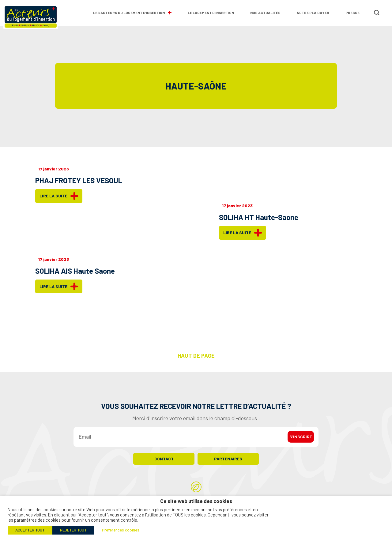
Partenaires (228, 463)
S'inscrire (301, 441)
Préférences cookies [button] (121, 530)
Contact (164, 463)
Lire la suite (59, 196)
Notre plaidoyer (313, 13)
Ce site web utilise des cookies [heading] (196, 501)
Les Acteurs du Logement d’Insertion (132, 13)
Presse (352, 13)
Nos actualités (265, 13)
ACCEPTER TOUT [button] (30, 530)
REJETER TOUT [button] (73, 530)
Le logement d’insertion (211, 13)
